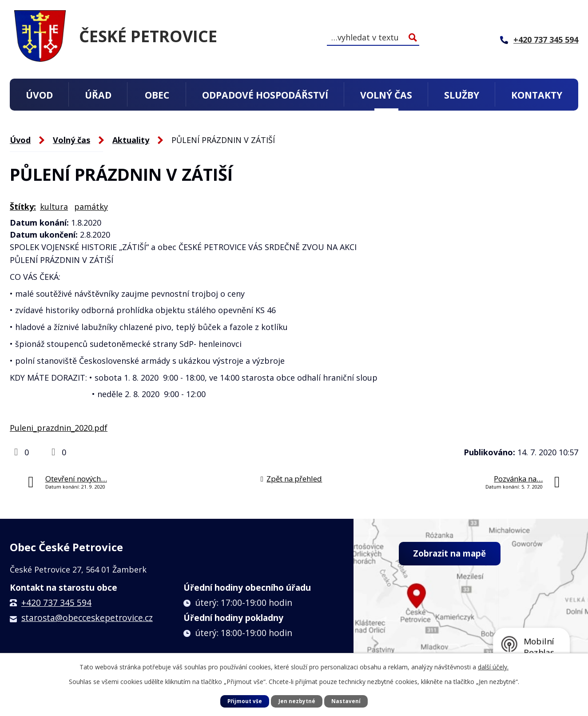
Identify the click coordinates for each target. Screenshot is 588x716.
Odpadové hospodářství (265, 95)
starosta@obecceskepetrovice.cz (87, 618)
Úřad (98, 95)
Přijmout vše (244, 701)
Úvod (39, 95)
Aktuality (131, 140)
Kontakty (537, 95)
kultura (54, 207)
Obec (157, 95)
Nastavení (347, 701)
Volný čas (386, 95)
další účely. (493, 666)
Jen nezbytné (297, 701)
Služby (462, 95)
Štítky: (23, 207)
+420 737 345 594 (56, 603)
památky (91, 207)
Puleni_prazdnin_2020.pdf (59, 428)
